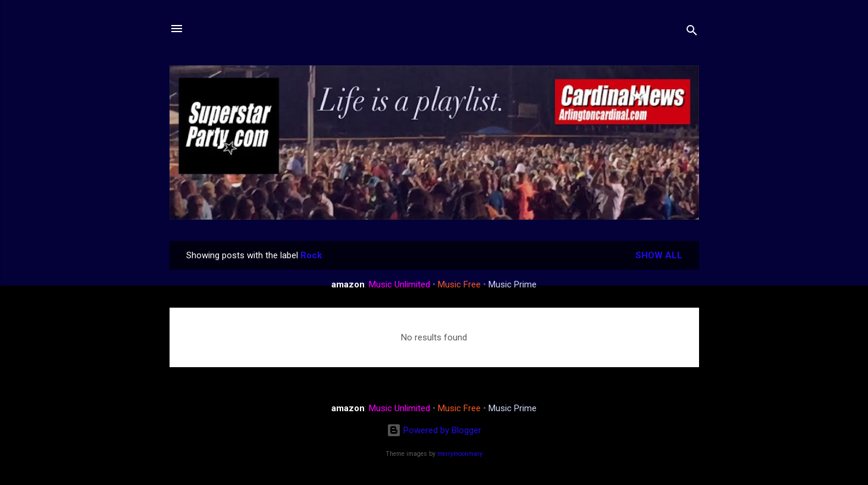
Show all (659, 255)
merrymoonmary (460, 454)
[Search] (692, 32)
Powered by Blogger (434, 430)
